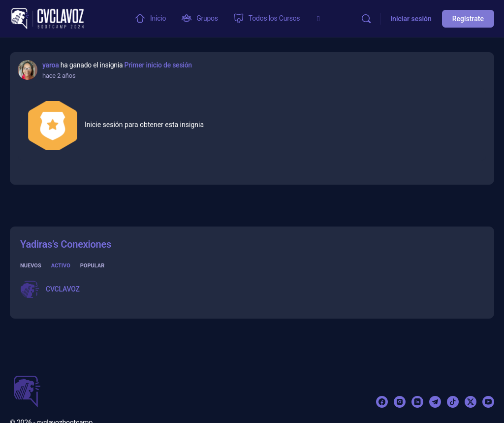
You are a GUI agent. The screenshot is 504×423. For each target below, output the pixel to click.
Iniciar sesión (411, 19)
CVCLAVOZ (63, 289)
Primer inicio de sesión (158, 65)
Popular (93, 266)
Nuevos (31, 266)
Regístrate (468, 19)
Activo (61, 266)
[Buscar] (366, 19)
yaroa (50, 65)
